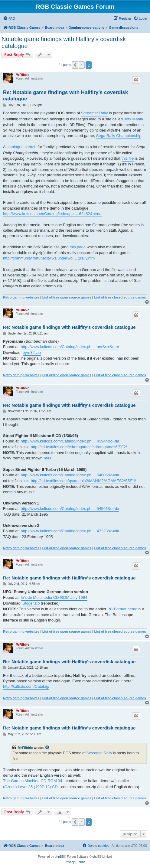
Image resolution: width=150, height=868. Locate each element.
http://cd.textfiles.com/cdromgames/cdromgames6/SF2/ (79, 447)
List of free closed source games (120, 297)
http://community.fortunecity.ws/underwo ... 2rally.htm (49, 258)
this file (128, 158)
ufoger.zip (31, 603)
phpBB (59, 857)
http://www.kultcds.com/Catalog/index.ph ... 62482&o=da (52, 214)
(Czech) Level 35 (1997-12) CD (30, 787)
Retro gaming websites (21, 297)
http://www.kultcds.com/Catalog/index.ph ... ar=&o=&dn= (70, 347)
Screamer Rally (95, 113)
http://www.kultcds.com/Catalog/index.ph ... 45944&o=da (70, 441)
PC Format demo (122, 609)
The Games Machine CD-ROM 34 (33, 781)
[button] (75, 65)
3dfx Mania (133, 119)
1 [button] (82, 65)
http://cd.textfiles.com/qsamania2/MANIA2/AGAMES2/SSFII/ (83, 481)
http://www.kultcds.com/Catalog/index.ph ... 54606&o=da (70, 475)
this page (78, 247)
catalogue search (22, 147)
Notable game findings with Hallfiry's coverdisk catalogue (64, 42)
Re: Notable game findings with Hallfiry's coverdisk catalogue (65, 96)
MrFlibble (22, 75)
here (47, 458)
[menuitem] (9, 18)
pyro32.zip (32, 352)
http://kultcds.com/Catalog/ (26, 686)
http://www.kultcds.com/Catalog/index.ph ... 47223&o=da (70, 531)
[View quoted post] (47, 748)
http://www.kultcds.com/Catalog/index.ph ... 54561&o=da (70, 509)
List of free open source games (67, 297)
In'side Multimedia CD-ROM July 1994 (54, 597)
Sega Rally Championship (119, 136)
